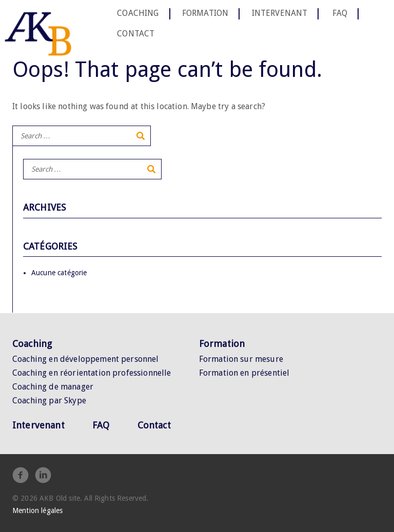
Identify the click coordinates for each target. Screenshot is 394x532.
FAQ (340, 14)
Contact (136, 34)
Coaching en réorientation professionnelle (92, 373)
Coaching (138, 14)
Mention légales (37, 510)
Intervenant (280, 14)
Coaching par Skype (49, 401)
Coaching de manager (53, 387)
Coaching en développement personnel (86, 359)
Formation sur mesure (241, 359)
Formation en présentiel (244, 373)
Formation (205, 14)
